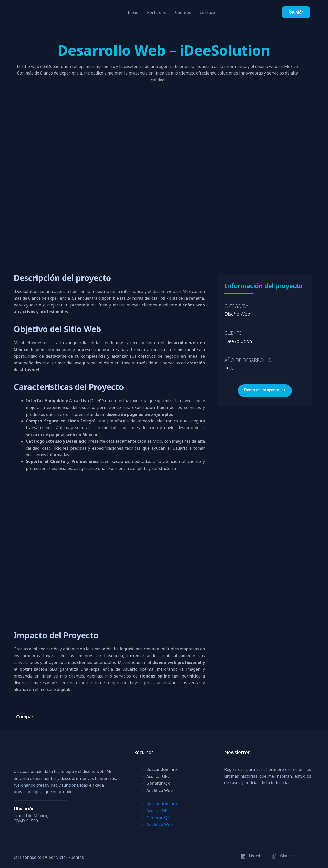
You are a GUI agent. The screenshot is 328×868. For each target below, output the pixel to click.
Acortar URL (158, 776)
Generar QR (158, 783)
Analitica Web (160, 790)
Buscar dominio (162, 769)
